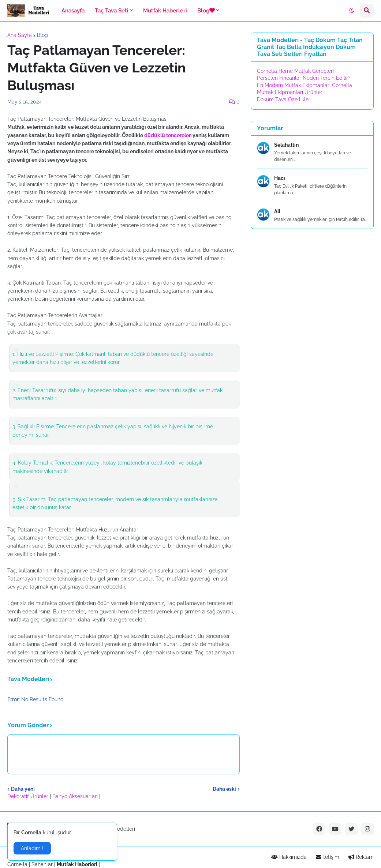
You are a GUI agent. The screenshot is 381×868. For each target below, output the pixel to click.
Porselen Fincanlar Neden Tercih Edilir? (304, 78)
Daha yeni (23, 789)
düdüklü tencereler (167, 135)
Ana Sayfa (20, 35)
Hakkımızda (289, 857)
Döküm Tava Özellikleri (284, 99)
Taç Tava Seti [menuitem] (112, 11)
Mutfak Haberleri (77, 864)
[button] (352, 11)
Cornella (17, 864)
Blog (42, 35)
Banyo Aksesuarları (76, 796)
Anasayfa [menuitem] (73, 11)
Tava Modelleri (117, 829)
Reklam (361, 857)
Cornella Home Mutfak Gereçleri (295, 71)
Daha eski (224, 789)
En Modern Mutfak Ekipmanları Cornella (305, 85)
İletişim (328, 857)
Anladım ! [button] (32, 848)
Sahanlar (42, 864)
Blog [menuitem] (206, 11)
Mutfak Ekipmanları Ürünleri (290, 92)
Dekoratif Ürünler (29, 796)
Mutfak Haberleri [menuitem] (165, 11)
